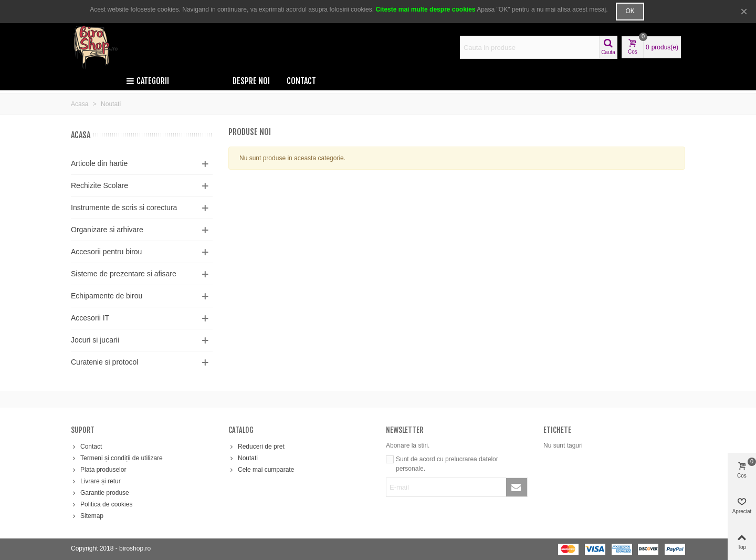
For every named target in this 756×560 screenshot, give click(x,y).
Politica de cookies (102, 504)
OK (630, 11)
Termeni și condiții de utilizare (117, 458)
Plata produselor (98, 470)
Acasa (81, 135)
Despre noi (251, 81)
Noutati (243, 458)
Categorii (148, 81)
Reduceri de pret (256, 447)
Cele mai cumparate (261, 470)
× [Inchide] (744, 11)
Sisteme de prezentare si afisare (124, 274)
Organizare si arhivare (107, 230)
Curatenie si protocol (104, 362)
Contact (301, 81)
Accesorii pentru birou (106, 252)
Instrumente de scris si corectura (124, 208)
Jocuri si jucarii (95, 340)
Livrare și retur (96, 481)
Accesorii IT (90, 318)
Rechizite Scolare (99, 185)
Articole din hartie (99, 163)
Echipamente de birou (107, 296)
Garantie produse (100, 493)
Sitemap (87, 516)
